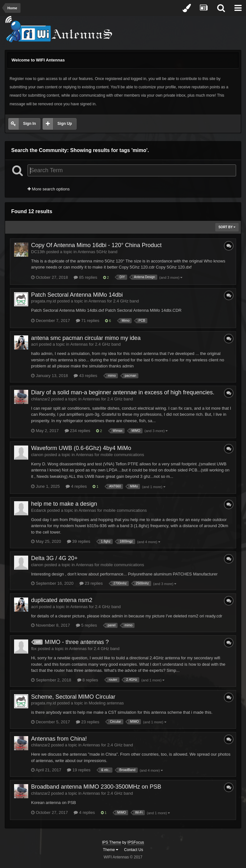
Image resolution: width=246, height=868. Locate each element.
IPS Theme (111, 842)
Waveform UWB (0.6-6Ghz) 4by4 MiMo (81, 448)
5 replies (86, 625)
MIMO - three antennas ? (77, 642)
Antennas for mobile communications (110, 455)
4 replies (76, 486)
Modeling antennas (106, 703)
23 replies (91, 583)
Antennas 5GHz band (97, 252)
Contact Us (133, 850)
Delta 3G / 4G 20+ (54, 558)
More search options (49, 189)
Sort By (227, 227)
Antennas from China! (59, 739)
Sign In (29, 124)
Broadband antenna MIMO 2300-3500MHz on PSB (96, 787)
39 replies (79, 541)
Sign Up (65, 124)
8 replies (88, 680)
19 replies (79, 770)
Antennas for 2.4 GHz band (114, 301)
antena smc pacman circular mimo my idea (86, 338)
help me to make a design (64, 504)
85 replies (85, 277)
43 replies (85, 376)
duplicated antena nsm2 (62, 600)
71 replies (88, 321)
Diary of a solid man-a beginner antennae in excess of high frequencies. (123, 392)
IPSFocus (136, 842)
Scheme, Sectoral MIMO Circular (73, 697)
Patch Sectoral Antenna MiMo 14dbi (77, 295)
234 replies (78, 431)
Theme (111, 850)
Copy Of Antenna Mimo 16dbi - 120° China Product (96, 245)
